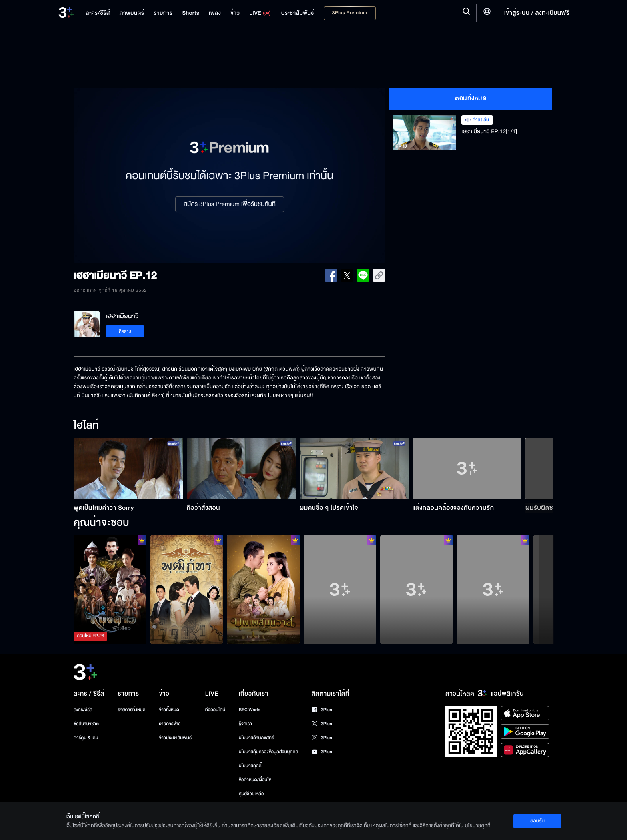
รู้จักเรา (245, 724)
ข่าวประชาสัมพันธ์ (175, 738)
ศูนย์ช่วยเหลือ (251, 794)
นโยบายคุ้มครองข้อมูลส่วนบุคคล (269, 752)
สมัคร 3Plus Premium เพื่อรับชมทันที (230, 204)
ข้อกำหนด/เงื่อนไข (255, 780)
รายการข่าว (170, 724)
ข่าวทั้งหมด (169, 710)
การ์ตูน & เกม (86, 738)
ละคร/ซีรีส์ (83, 710)
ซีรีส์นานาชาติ (86, 724)
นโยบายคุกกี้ (250, 766)
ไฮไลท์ (86, 426)
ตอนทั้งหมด (471, 98)
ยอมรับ (537, 821)
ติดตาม (125, 331)
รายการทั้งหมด (131, 710)
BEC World (250, 710)
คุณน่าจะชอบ (101, 523)
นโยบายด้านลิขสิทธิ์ (257, 738)
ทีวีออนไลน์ (215, 710)
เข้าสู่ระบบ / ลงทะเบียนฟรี (537, 13)
